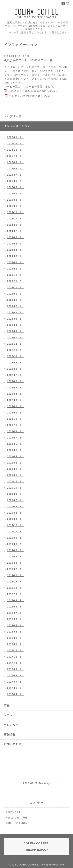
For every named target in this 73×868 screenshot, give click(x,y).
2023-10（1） (15, 288)
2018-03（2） (15, 632)
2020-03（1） (15, 519)
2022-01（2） (15, 413)
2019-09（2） (15, 538)
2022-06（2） (15, 381)
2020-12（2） (15, 482)
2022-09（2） (15, 363)
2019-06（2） (15, 550)
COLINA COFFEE (28, 865)
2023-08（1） (15, 300)
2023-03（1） (15, 331)
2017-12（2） (15, 651)
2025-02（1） (15, 200)
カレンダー (11, 725)
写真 (7, 706)
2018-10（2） (15, 594)
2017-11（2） (15, 657)
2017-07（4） (15, 682)
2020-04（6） (15, 513)
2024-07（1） (15, 231)
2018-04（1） (15, 625)
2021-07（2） (15, 438)
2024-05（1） (15, 244)
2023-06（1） (15, 313)
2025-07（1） (15, 175)
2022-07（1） (15, 375)
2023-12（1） (15, 275)
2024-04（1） (15, 250)
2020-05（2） (15, 507)
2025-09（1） (15, 162)
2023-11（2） (15, 281)
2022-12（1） (15, 344)
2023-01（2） (15, 338)
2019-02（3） (15, 569)
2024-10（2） (15, 219)
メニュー (10, 715)
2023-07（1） (15, 306)
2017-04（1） (15, 694)
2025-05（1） (15, 187)
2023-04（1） (15, 325)
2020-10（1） (15, 488)
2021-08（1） (15, 431)
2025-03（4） (15, 194)
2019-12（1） (15, 525)
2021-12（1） (15, 419)
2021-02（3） (15, 469)
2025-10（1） (15, 156)
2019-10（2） (15, 532)
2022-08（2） (15, 369)
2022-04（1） (15, 394)
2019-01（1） (15, 575)
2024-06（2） (15, 237)
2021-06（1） (15, 444)
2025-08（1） (15, 169)
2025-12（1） (15, 144)
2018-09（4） (15, 600)
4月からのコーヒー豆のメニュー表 (29, 60)
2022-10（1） (15, 356)
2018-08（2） (15, 607)
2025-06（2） (15, 181)
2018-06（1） (15, 619)
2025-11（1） (15, 150)
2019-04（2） (15, 557)
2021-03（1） (15, 463)
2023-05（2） (15, 319)
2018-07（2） (15, 613)
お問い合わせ (13, 744)
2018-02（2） (15, 638)
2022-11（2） (15, 350)
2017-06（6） (15, 688)
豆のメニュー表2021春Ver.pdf (27, 91)
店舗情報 (10, 734)
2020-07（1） (15, 500)
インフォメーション (17, 126)
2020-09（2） (15, 494)
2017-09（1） (15, 669)
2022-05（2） (15, 388)
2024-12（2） (15, 212)
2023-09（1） (15, 294)
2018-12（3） (15, 582)
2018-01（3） (15, 644)
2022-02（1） (15, 406)
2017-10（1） (15, 663)
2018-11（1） (15, 588)
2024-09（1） (15, 225)
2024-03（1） (15, 256)
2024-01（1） (15, 269)
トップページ (13, 116)
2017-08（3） (15, 676)
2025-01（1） (15, 206)
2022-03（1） (15, 400)
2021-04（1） (15, 456)
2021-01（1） (15, 475)
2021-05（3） (15, 450)
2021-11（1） (15, 425)
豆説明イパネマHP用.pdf (25, 96)
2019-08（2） (15, 544)
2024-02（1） (15, 262)
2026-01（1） (15, 137)
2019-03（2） (15, 563)
